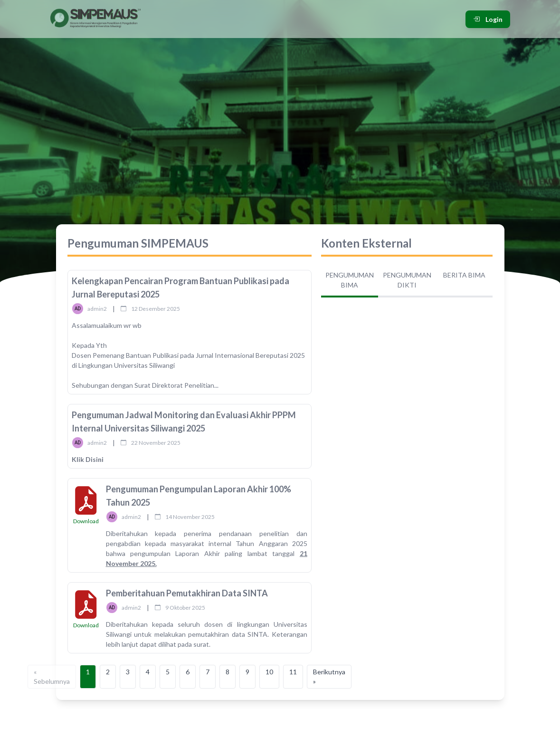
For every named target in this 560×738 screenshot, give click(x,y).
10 (269, 672)
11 (293, 672)
